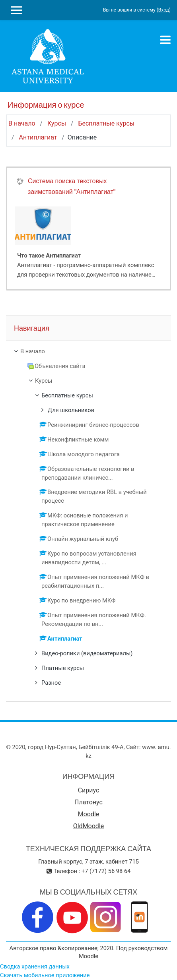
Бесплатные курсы (106, 123)
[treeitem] (88, 352)
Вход (164, 10)
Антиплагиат (38, 137)
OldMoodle (89, 826)
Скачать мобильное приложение (45, 975)
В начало (22, 123)
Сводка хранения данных (35, 966)
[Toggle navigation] (165, 40)
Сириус (89, 790)
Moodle (89, 814)
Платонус (88, 802)
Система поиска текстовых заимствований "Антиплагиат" (72, 186)
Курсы (57, 123)
